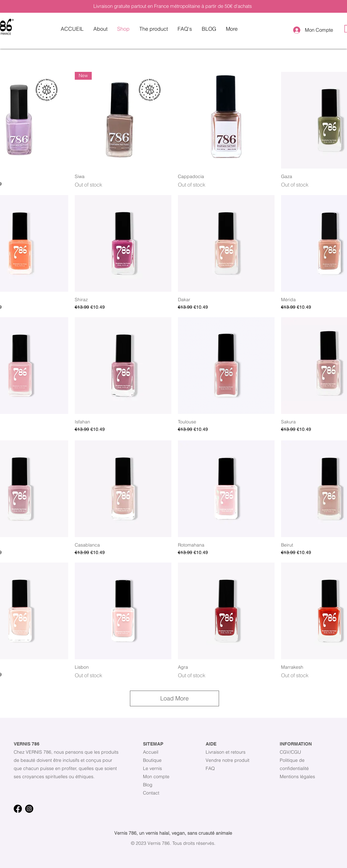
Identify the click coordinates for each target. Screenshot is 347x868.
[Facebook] (18, 809)
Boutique (152, 760)
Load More (174, 698)
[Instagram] (29, 809)
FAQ (210, 768)
